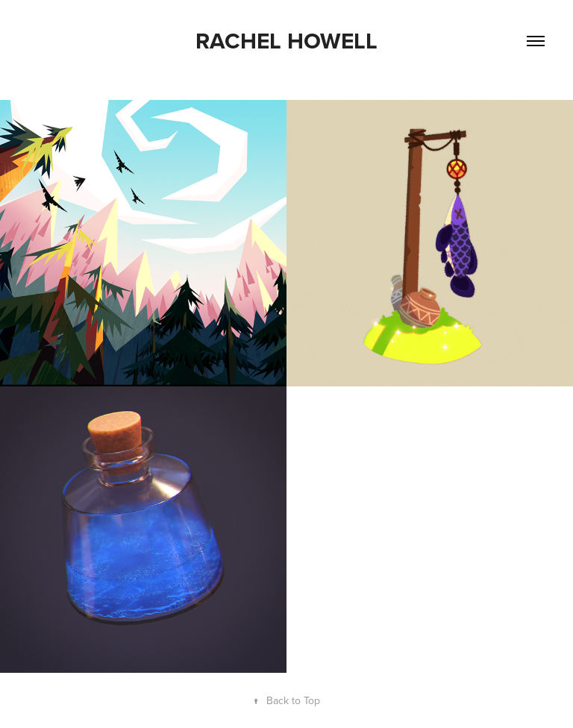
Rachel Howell (286, 41)
